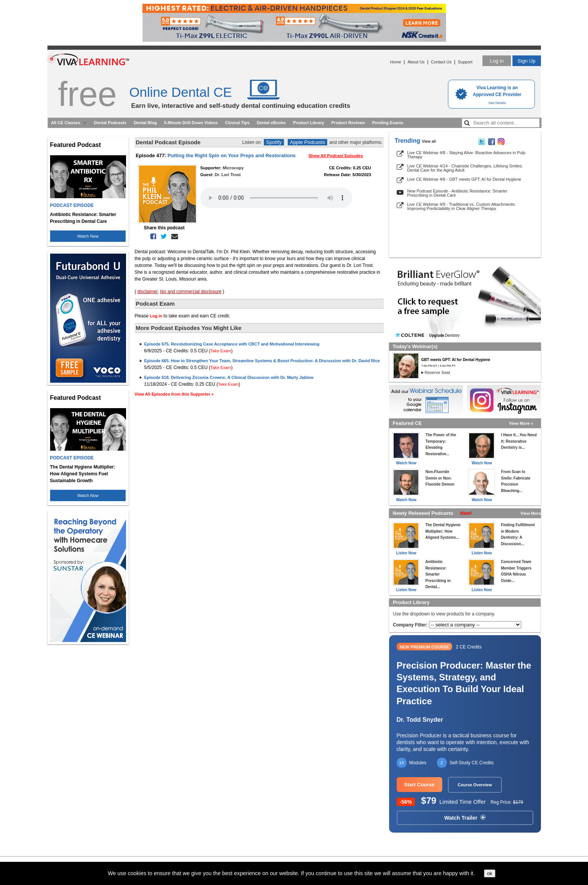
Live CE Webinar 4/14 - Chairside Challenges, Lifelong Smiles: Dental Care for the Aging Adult (465, 168)
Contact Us (441, 62)
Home (396, 62)
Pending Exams (388, 123)
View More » (521, 423)
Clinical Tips (237, 123)
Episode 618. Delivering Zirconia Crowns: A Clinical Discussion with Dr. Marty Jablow (229, 377)
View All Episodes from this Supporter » (174, 394)
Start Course (419, 785)
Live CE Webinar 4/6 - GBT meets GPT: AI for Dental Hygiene (464, 179)
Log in (497, 61)
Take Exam (221, 351)
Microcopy (233, 168)
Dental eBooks (271, 123)
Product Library (309, 123)
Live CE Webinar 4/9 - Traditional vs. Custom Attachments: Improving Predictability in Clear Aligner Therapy (462, 206)
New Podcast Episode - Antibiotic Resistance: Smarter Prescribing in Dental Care (457, 193)
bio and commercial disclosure (191, 292)
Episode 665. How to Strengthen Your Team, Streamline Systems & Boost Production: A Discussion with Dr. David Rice (262, 361)
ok (490, 873)
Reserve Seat (437, 372)
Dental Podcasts (110, 123)
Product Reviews (348, 123)
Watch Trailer (465, 818)
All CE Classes (66, 123)
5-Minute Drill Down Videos (191, 123)
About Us (416, 62)
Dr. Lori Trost (227, 175)
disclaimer (147, 292)
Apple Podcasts (308, 142)
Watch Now (88, 236)
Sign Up (526, 61)
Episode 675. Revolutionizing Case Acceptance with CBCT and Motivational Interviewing (232, 344)
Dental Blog (145, 123)
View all (429, 141)
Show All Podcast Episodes (336, 156)
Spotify (274, 142)
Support (465, 62)
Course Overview (475, 785)
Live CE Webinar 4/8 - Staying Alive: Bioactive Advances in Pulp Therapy (467, 155)
